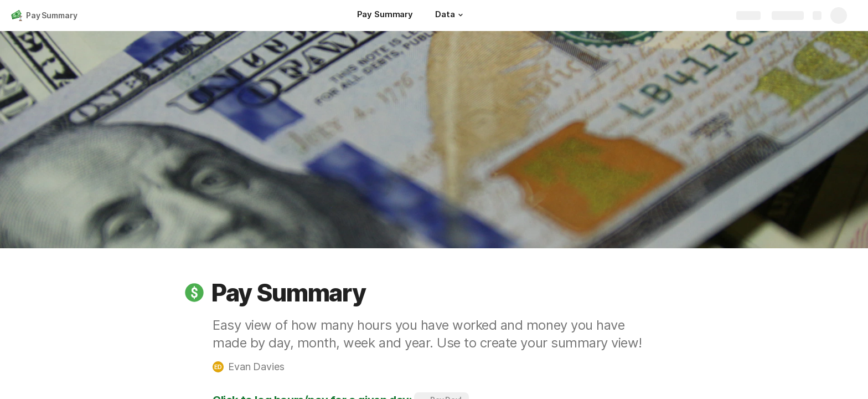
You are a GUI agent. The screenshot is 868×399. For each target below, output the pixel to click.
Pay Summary (51, 15)
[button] (461, 15)
